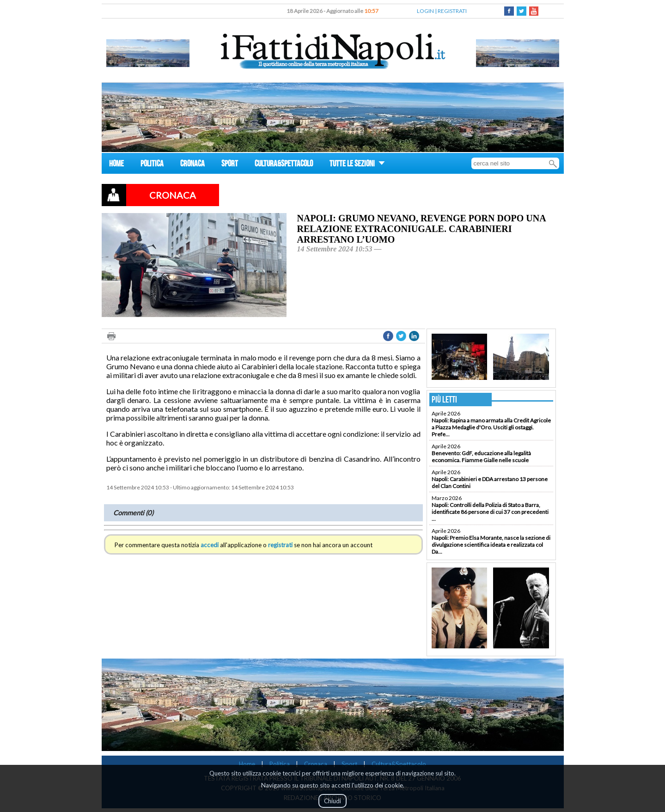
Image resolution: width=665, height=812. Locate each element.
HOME (116, 165)
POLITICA (152, 165)
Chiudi (332, 801)
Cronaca (316, 764)
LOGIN (425, 11)
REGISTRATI (452, 11)
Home (247, 764)
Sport (349, 764)
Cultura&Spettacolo (399, 764)
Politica (280, 764)
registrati (280, 545)
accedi (210, 545)
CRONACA (192, 165)
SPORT (230, 165)
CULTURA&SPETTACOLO (284, 165)
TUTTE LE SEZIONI (357, 165)
